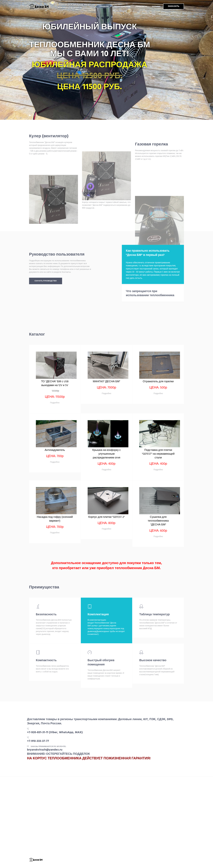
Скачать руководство (46, 281)
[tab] (153, 253)
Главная (104, 7)
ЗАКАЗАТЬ (174, 6)
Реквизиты (141, 7)
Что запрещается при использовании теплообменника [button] (150, 293)
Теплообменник (122, 7)
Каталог (156, 7)
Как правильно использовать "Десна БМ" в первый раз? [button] (148, 253)
